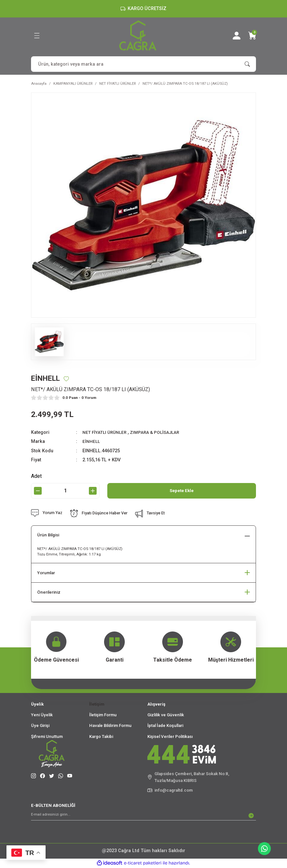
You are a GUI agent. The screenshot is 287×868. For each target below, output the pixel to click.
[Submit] (251, 816)
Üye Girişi (40, 726)
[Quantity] (65, 491)
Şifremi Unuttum (47, 737)
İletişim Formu (103, 715)
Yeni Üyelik (42, 715)
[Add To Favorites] (69, 379)
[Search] (143, 64)
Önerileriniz (49, 593)
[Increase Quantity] (93, 491)
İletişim (97, 704)
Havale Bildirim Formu (110, 726)
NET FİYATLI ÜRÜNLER (106, 433)
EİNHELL (91, 442)
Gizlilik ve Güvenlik (166, 715)
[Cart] (252, 36)
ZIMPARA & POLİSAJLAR (160, 433)
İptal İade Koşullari (165, 726)
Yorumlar (46, 573)
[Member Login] (237, 36)
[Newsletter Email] (143, 816)
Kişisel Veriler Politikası (170, 737)
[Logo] (138, 35)
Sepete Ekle (182, 491)
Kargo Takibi (101, 737)
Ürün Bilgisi (48, 536)
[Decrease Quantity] (38, 491)
